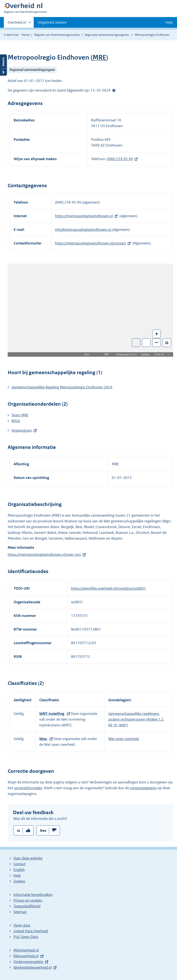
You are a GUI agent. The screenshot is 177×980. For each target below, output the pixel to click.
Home (25, 35)
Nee (43, 831)
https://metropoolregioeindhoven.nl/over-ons (44, 555)
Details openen (3, 65)
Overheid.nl (17, 24)
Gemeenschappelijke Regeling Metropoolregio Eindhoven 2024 (62, 387)
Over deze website (28, 858)
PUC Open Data (26, 937)
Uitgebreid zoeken (52, 22)
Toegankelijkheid (27, 906)
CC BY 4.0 (160, 354)
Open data (22, 925)
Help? (114, 90)
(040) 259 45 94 (120, 159)
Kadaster (147, 354)
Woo (44, 739)
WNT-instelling (52, 714)
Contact (20, 864)
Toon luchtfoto (136, 343)
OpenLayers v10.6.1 (129, 354)
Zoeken (19, 881)
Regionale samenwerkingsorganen (107, 35)
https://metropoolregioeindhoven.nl (84, 216)
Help (17, 875)
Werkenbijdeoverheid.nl (33, 967)
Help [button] (169, 22)
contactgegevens (143, 788)
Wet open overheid (124, 739)
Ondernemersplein (28, 962)
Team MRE (20, 415)
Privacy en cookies (28, 900)
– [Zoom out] (157, 342)
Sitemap (20, 912)
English (19, 870)
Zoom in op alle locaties (146, 343)
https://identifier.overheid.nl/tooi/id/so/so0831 (109, 588)
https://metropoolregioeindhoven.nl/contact (90, 243)
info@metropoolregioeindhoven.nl (83, 230)
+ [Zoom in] (157, 334)
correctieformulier (28, 788)
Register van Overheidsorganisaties (57, 35)
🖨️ (167, 342)
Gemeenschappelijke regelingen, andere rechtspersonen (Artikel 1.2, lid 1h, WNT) (136, 719)
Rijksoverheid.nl (26, 956)
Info (106, 354)
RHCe (16, 421)
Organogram (22, 430)
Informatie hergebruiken (33, 895)
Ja (18, 831)
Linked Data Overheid (31, 931)
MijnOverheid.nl (26, 950)
